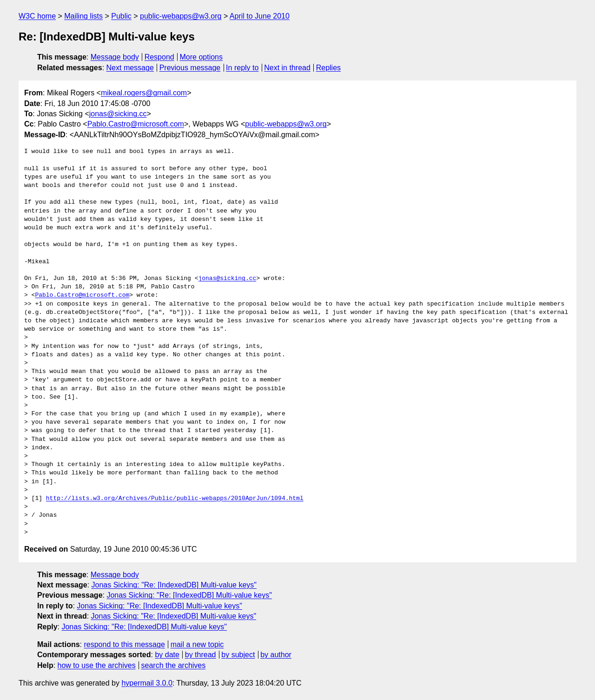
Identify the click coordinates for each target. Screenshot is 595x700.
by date (167, 655)
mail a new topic (197, 644)
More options (202, 57)
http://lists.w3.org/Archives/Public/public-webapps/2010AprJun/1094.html (175, 499)
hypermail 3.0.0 (147, 683)
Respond (159, 57)
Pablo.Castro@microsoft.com (136, 124)
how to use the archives (97, 665)
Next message (130, 68)
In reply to (242, 68)
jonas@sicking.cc (118, 114)
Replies (328, 68)
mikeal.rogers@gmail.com (144, 93)
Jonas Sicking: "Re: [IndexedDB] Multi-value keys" (174, 585)
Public (121, 16)
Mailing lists (83, 16)
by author (276, 655)
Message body (115, 57)
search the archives (174, 665)
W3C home (37, 16)
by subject (238, 655)
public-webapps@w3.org (181, 16)
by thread (201, 655)
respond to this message (124, 644)
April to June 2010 (260, 16)
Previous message (190, 68)
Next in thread (287, 68)
